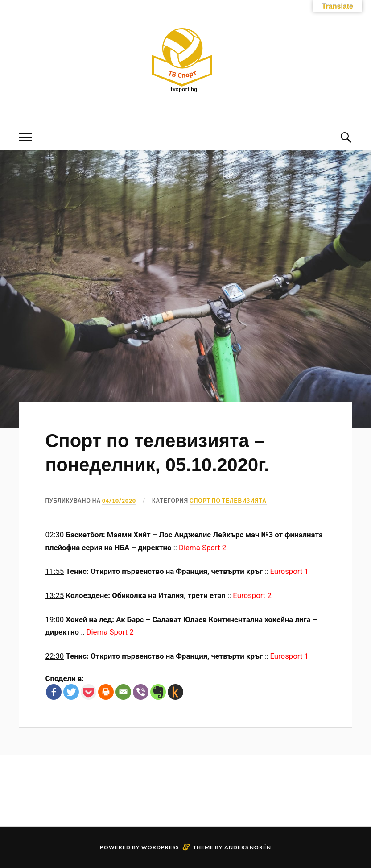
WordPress (160, 847)
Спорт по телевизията (228, 500)
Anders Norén (248, 847)
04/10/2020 (119, 500)
